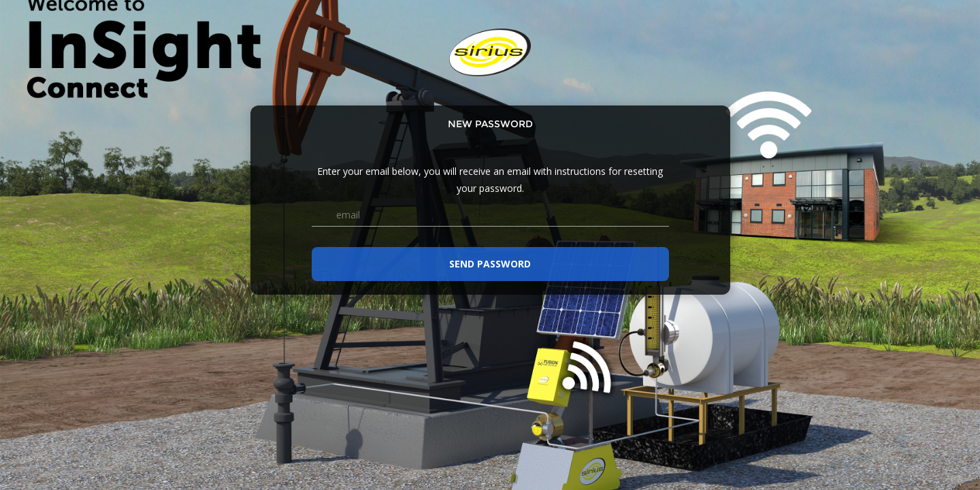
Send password (490, 264)
